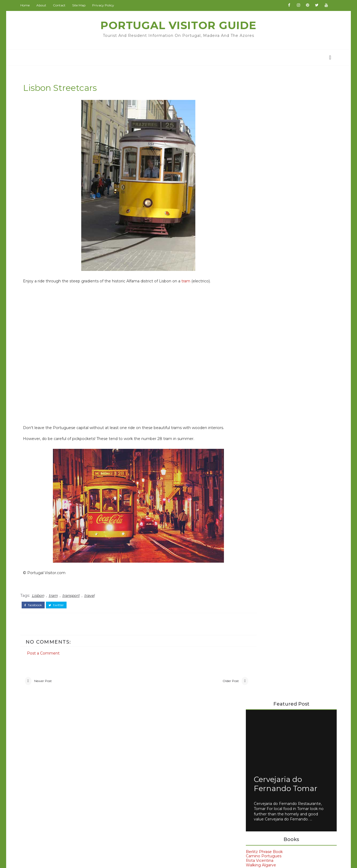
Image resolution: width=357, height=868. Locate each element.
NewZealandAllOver (153, 796)
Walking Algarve (259, 240)
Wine (43, 808)
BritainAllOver (147, 749)
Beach (44, 756)
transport (73, 596)
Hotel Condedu (258, 406)
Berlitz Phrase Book (262, 226)
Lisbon (40, 596)
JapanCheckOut (149, 788)
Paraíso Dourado (259, 423)
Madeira (258, 530)
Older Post (209, 682)
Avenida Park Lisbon (263, 383)
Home (27, 5)
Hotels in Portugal (261, 414)
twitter (58, 605)
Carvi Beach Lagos (261, 392)
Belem (257, 494)
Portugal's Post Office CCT (297, 306)
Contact (61, 5)
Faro (254, 512)
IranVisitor (143, 780)
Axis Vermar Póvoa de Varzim (271, 388)
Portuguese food (269, 548)
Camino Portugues (262, 231)
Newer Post (45, 682)
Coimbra (46, 777)
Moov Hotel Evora (261, 419)
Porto (256, 539)
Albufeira (47, 734)
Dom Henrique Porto (264, 396)
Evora (256, 503)
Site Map (81, 5)
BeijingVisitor (146, 741)
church (45, 819)
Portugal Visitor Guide (179, 25)
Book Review (52, 766)
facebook (35, 605)
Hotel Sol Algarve (260, 410)
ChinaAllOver (146, 765)
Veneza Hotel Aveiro (263, 432)
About (43, 5)
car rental (261, 566)
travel (91, 596)
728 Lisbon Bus (285, 349)
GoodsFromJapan (151, 772)
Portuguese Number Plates (298, 284)
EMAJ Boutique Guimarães (269, 401)
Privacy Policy (105, 5)
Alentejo (46, 745)
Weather (46, 797)
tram (188, 282)
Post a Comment (45, 652)
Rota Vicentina (258, 235)
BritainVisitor (146, 757)
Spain (255, 557)
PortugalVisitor (148, 733)
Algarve (258, 485)
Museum (46, 787)
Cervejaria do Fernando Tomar (284, 159)
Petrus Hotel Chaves (263, 428)
